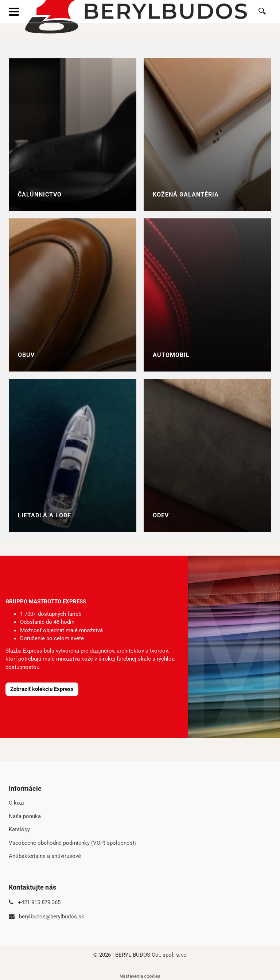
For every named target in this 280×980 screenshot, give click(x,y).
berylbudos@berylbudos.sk (52, 917)
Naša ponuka (25, 816)
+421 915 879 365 (39, 902)
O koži (16, 803)
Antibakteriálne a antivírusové (45, 856)
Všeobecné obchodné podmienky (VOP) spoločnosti (72, 843)
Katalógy (19, 829)
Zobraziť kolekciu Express (42, 689)
